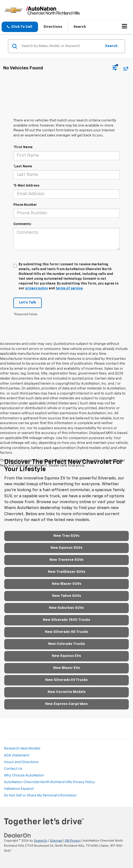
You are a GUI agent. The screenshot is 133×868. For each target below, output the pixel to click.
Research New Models (22, 749)
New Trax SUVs (66, 536)
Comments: (22, 224)
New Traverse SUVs (66, 560)
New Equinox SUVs (66, 548)
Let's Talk (28, 303)
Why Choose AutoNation (24, 776)
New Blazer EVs (67, 668)
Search (111, 46)
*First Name (23, 147)
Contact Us (13, 769)
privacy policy (37, 289)
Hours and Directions (21, 762)
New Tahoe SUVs (67, 596)
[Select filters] (115, 68)
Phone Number (25, 205)
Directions (53, 27)
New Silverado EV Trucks (66, 680)
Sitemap (56, 841)
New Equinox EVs (66, 656)
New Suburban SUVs (66, 608)
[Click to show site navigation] (125, 27)
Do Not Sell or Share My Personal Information (40, 796)
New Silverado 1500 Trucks (66, 620)
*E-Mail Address (26, 186)
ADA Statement (17, 755)
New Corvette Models (67, 692)
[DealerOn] (18, 836)
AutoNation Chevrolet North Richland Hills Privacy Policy (49, 782)
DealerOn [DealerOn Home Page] (41, 841)
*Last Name (23, 167)
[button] (20, 27)
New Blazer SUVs (67, 584)
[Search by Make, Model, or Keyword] (61, 46)
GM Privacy (73, 841)
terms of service (69, 289)
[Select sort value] (124, 68)
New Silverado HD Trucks (67, 632)
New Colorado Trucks (67, 644)
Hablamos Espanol (19, 789)
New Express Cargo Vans (66, 704)
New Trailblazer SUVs (67, 572)
